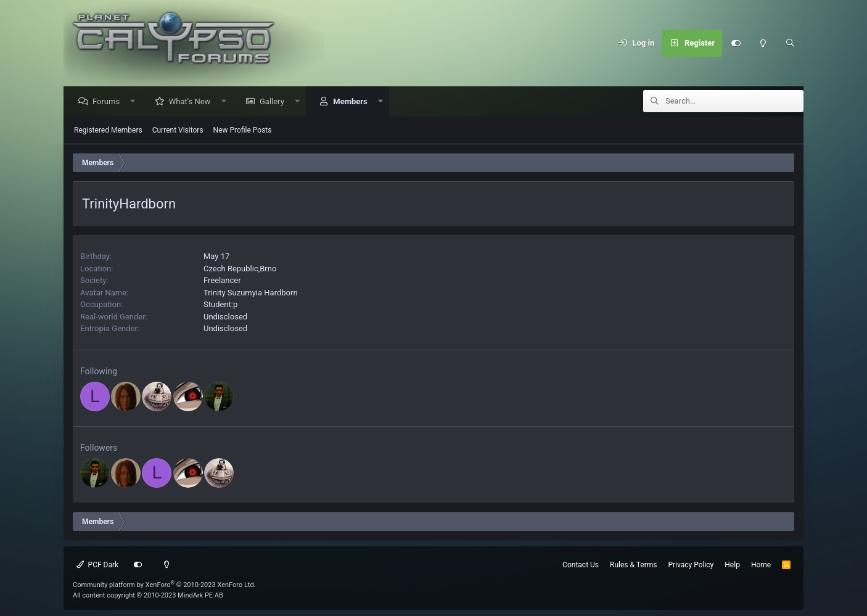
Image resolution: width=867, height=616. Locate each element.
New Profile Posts (243, 131)
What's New (193, 102)
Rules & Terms (633, 565)
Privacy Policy (691, 565)
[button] (136, 102)
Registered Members (108, 131)
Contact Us (581, 565)
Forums (109, 102)
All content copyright (148, 595)
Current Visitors (178, 131)
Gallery (275, 102)
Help (732, 565)
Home (761, 565)
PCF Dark (97, 565)
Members (353, 102)
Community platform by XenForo (164, 585)
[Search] (790, 43)
